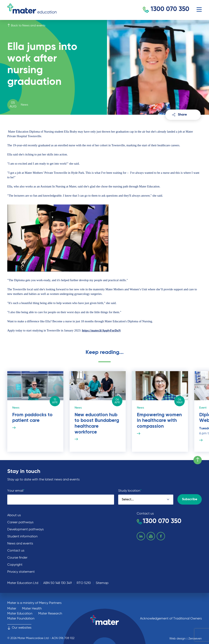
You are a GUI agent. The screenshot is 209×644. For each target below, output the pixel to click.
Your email (16, 491)
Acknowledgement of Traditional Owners (171, 619)
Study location (130, 491)
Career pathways (20, 522)
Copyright (15, 565)
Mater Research (50, 614)
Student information (22, 537)
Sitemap (102, 583)
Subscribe (190, 499)
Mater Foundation (21, 619)
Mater (12, 609)
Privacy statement (21, 572)
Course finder (17, 558)
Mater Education (20, 614)
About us (14, 515)
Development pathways (25, 529)
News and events (20, 544)
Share (179, 115)
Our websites (19, 628)
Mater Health (32, 609)
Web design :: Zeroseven (186, 639)
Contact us (16, 551)
